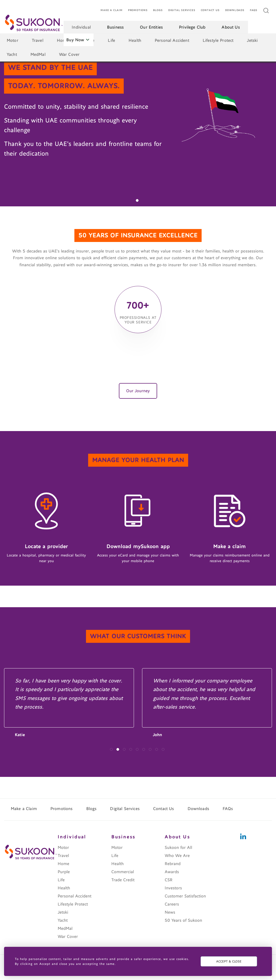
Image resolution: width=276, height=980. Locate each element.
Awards (172, 872)
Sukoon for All (178, 848)
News (170, 912)
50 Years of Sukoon (183, 920)
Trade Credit (123, 880)
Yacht (12, 54)
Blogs (158, 10)
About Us (231, 27)
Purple (64, 872)
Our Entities (151, 27)
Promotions (138, 10)
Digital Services (182, 10)
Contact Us (210, 10)
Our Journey (138, 391)
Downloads (235, 10)
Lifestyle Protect (218, 40)
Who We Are (177, 856)
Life (111, 40)
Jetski (252, 40)
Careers (172, 904)
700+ (138, 304)
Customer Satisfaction (185, 896)
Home (63, 40)
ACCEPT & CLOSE (229, 961)
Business (115, 27)
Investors (173, 888)
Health (135, 40)
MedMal (38, 54)
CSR (169, 880)
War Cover (69, 54)
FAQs (254, 10)
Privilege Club (192, 27)
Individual (81, 27)
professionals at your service (138, 320)
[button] (137, 200)
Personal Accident (172, 40)
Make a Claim (112, 10)
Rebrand (173, 864)
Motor (13, 40)
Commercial (123, 872)
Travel (38, 40)
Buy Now (78, 40)
